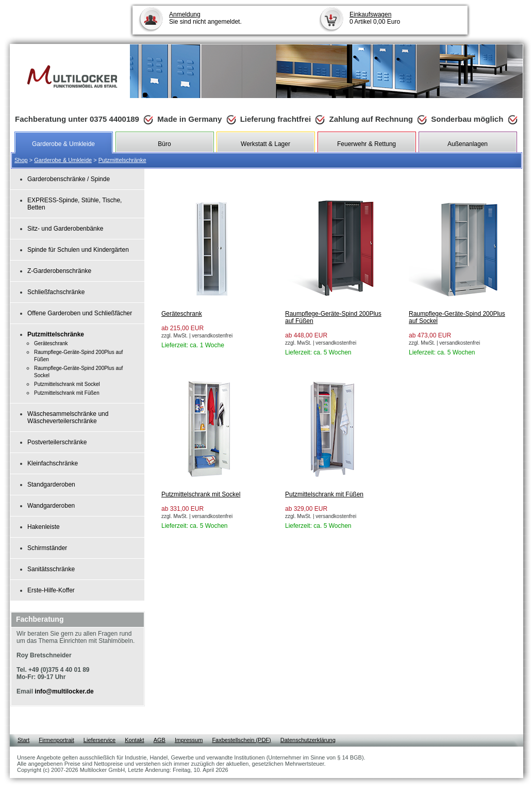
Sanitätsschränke (51, 569)
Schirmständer (47, 548)
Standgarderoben (51, 485)
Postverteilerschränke (57, 442)
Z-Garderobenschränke (59, 271)
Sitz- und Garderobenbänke (65, 229)
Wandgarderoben (51, 506)
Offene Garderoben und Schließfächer (80, 313)
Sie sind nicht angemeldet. (205, 18)
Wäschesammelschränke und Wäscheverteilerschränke (68, 417)
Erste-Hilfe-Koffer (51, 590)
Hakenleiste (44, 527)
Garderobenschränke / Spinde (69, 179)
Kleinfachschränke (53, 463)
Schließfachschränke (56, 292)
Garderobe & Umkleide (63, 160)
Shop (21, 160)
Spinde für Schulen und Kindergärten (78, 250)
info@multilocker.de (64, 691)
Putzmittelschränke (122, 160)
